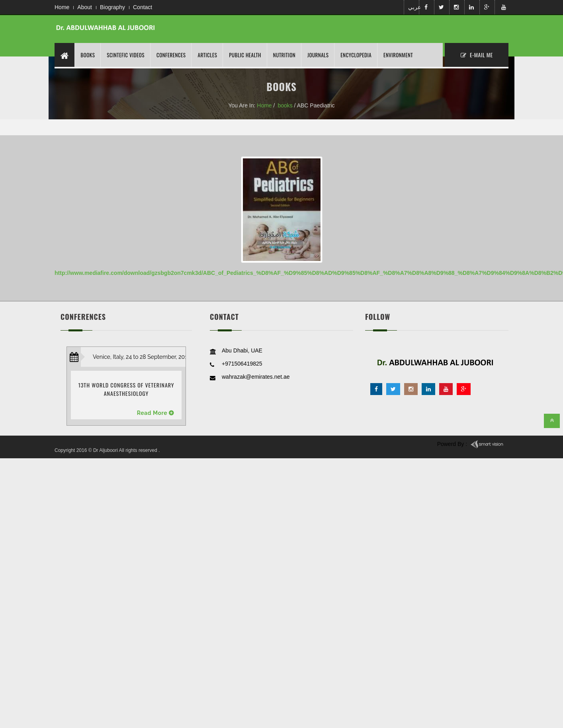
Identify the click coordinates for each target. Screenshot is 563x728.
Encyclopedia (356, 55)
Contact (143, 7)
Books (88, 55)
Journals (318, 55)
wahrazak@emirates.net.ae (256, 377)
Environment (398, 55)
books (285, 105)
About (85, 7)
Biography (112, 7)
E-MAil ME (477, 55)
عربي (413, 7)
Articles (207, 55)
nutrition (284, 55)
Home (62, 7)
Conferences (171, 55)
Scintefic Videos (126, 55)
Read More (152, 413)
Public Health (245, 55)
